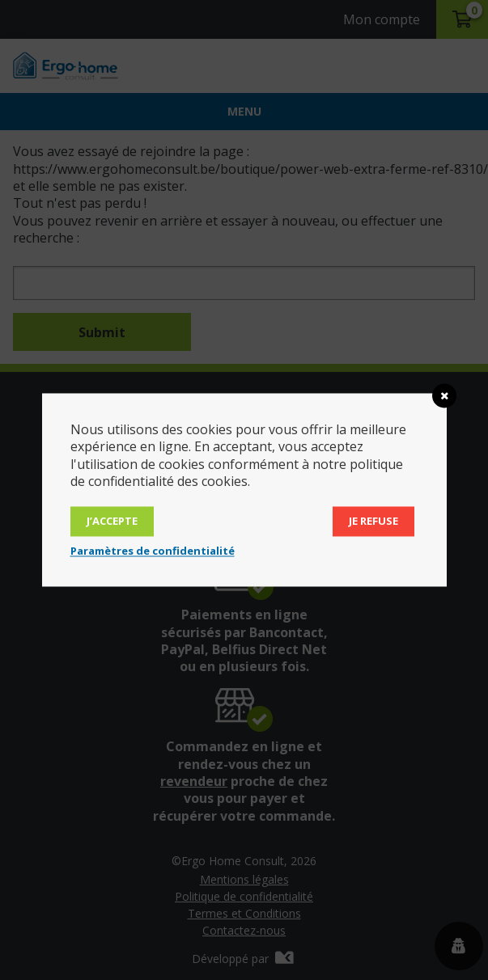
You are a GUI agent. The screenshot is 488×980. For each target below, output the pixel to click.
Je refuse (373, 522)
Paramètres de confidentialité (153, 551)
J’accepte (112, 522)
